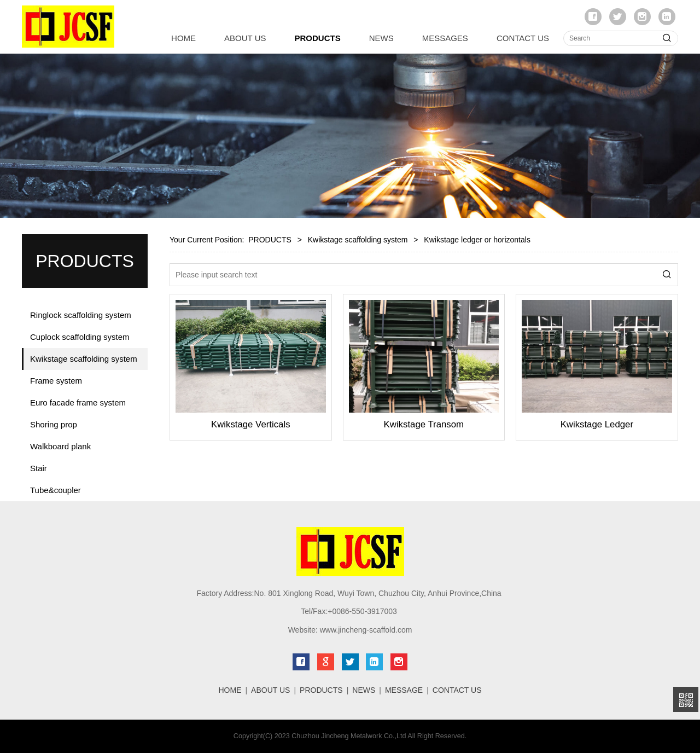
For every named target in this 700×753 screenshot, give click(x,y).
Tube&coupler (56, 490)
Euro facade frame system (78, 402)
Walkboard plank (60, 446)
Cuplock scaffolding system (80, 337)
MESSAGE (404, 690)
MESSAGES (445, 38)
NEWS (381, 38)
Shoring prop (54, 424)
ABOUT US (245, 38)
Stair (39, 468)
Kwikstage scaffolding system (84, 359)
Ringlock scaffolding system (81, 315)
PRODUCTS (318, 38)
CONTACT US (523, 38)
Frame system (56, 381)
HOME (183, 38)
